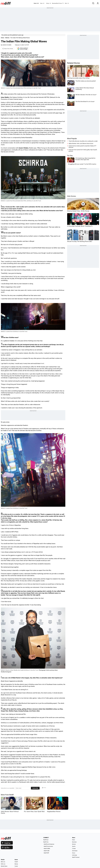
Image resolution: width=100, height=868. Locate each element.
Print (44, 788)
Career (16, 866)
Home (35, 3)
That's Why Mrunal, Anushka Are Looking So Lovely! (83, 141)
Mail (38, 3)
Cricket (74, 849)
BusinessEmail (55, 3)
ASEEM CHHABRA (7, 45)
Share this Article (8, 49)
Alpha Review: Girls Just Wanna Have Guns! (81, 143)
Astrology (75, 855)
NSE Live (3, 864)
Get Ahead (75, 851)
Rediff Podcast (76, 857)
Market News (4, 866)
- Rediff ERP (46, 853)
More (67, 3)
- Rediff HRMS (47, 849)
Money (49, 3)
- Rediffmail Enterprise (49, 844)
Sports (74, 846)
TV (63, 3)
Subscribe (35, 788)
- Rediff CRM (46, 851)
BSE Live (3, 862)
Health (16, 862)
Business (74, 842)
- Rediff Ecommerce (48, 846)
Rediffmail (46, 840)
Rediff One (46, 842)
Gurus (60, 3)
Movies (7, 38)
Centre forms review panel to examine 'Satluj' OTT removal (82, 147)
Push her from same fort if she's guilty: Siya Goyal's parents (83, 150)
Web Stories (72, 196)
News (42, 3)
